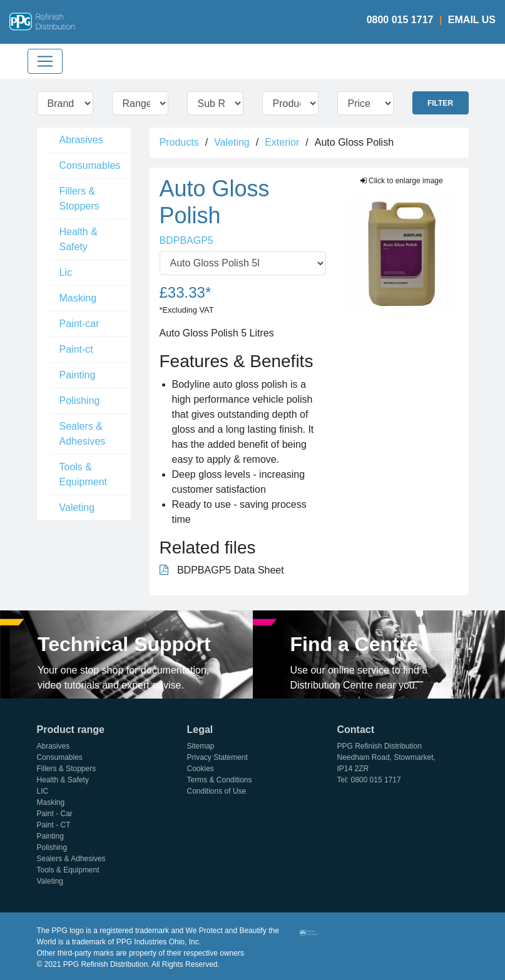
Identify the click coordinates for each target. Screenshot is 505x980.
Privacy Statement (217, 757)
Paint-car (79, 324)
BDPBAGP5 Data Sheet (222, 570)
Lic (66, 272)
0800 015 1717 (400, 20)
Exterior (282, 142)
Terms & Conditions (220, 780)
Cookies (201, 769)
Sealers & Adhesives (83, 434)
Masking (78, 298)
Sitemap (201, 746)
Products (179, 142)
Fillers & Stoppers (79, 199)
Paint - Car (55, 814)
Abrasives (81, 140)
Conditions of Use (217, 791)
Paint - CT (54, 825)
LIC (43, 791)
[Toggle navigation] (45, 61)
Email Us (472, 20)
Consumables (90, 165)
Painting (78, 375)
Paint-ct (76, 349)
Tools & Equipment (84, 474)
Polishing (80, 401)
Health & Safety (79, 239)
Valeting (77, 508)
